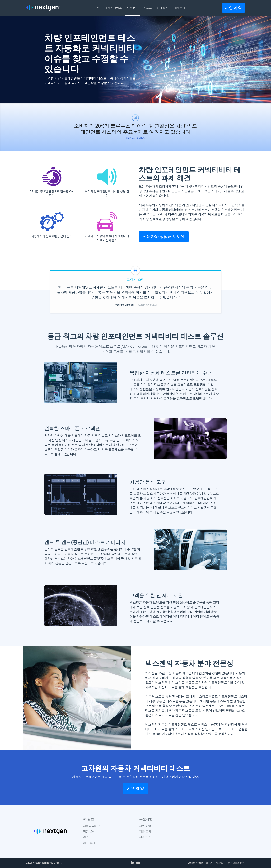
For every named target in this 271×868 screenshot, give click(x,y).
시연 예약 (145, 826)
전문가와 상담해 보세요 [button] (164, 236)
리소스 (87, 837)
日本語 (209, 863)
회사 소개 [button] (162, 8)
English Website (196, 863)
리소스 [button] (148, 8)
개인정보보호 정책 (235, 863)
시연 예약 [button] (233, 8)
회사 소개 (89, 843)
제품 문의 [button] (179, 8)
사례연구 (145, 837)
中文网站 (219, 863)
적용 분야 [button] (133, 8)
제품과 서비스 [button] (113, 8)
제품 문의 (145, 831)
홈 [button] (98, 8)
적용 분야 (89, 831)
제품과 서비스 (92, 826)
